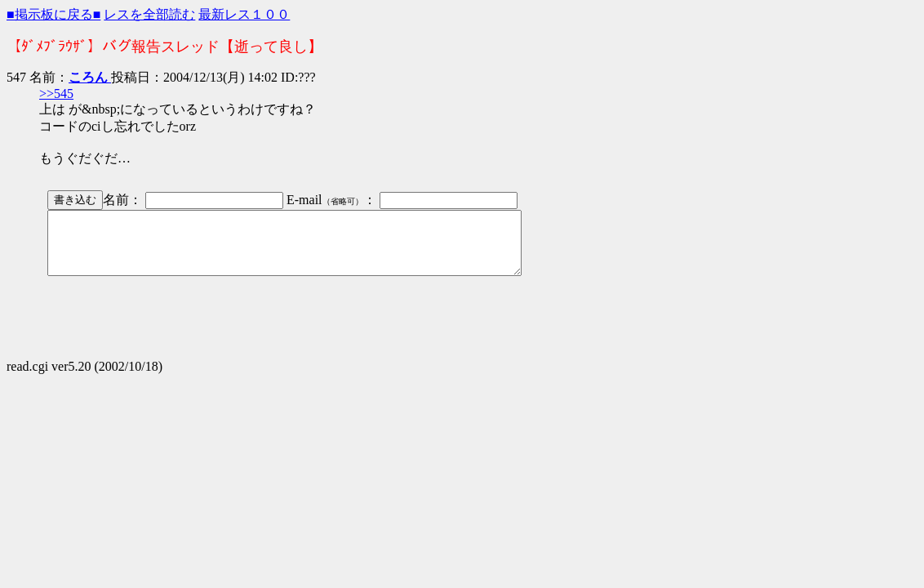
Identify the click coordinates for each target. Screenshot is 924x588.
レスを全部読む (149, 14)
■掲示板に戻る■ (53, 14)
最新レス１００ (244, 14)
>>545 (56, 94)
